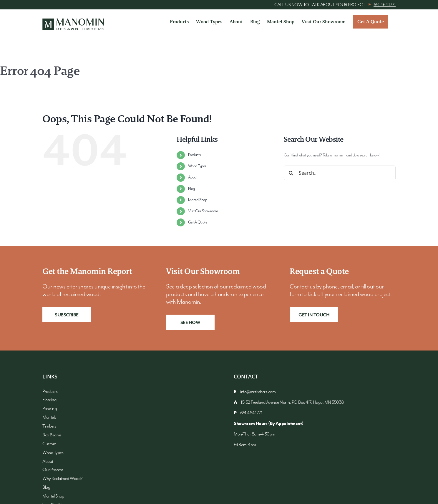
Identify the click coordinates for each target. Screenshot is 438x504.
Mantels (49, 417)
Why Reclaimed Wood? (62, 479)
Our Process (53, 470)
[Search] (291, 173)
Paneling (49, 409)
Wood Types (197, 166)
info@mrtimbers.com (258, 392)
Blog (191, 189)
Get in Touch (314, 315)
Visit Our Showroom (203, 211)
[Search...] (340, 173)
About (193, 177)
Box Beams (52, 435)
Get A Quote (198, 222)
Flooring (49, 400)
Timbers (49, 426)
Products (194, 155)
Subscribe (67, 315)
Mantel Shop (198, 200)
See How (190, 323)
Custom (49, 444)
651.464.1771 (385, 5)
